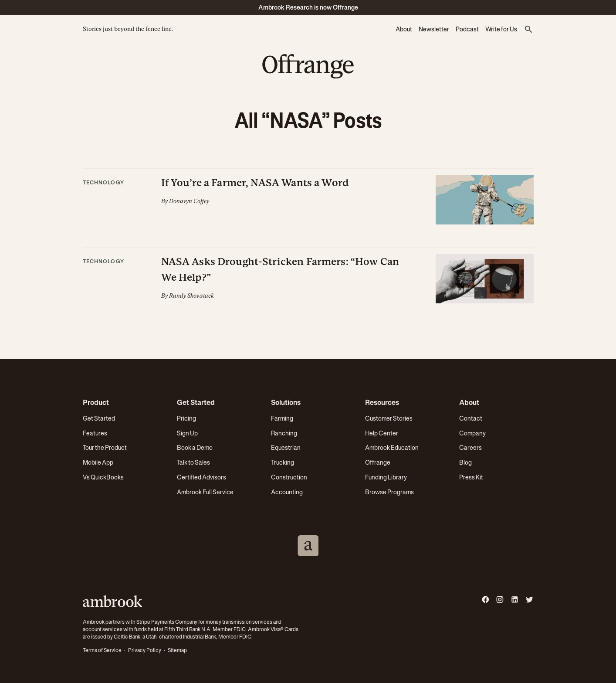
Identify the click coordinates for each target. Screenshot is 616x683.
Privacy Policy (145, 650)
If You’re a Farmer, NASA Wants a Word (255, 183)
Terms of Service (102, 650)
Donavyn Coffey (189, 201)
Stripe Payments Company (167, 622)
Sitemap (177, 650)
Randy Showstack (191, 296)
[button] (529, 30)
